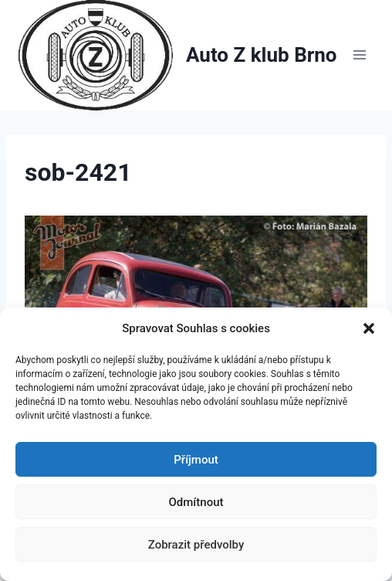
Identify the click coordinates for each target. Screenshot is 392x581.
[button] (369, 328)
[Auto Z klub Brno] (178, 55)
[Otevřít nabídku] (359, 55)
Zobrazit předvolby (196, 545)
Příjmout (196, 460)
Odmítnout (196, 502)
